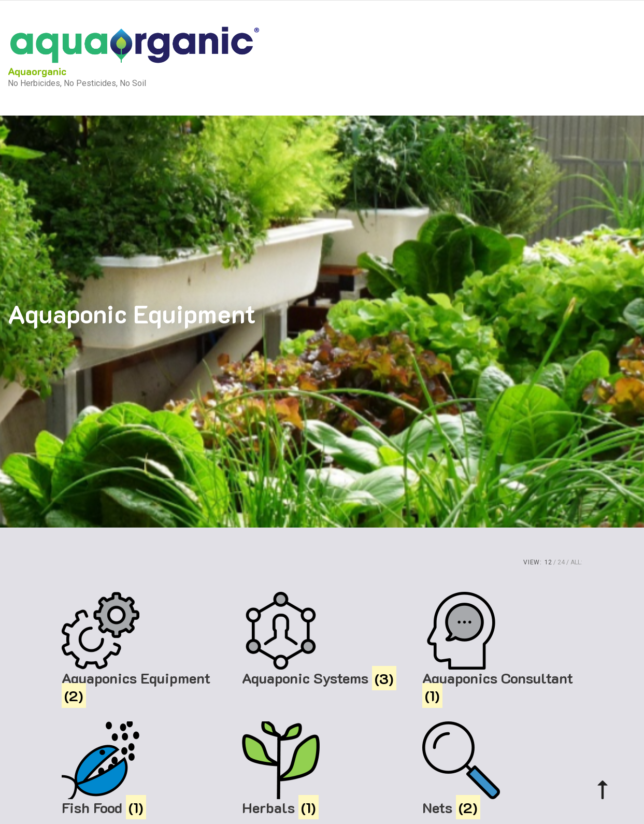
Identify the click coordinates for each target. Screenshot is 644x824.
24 (561, 562)
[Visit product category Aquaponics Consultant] (503, 648)
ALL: (576, 562)
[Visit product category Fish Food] (142, 769)
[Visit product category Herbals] (322, 769)
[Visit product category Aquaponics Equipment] (142, 648)
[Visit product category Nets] (503, 769)
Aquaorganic (37, 71)
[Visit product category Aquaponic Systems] (322, 640)
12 (548, 562)
